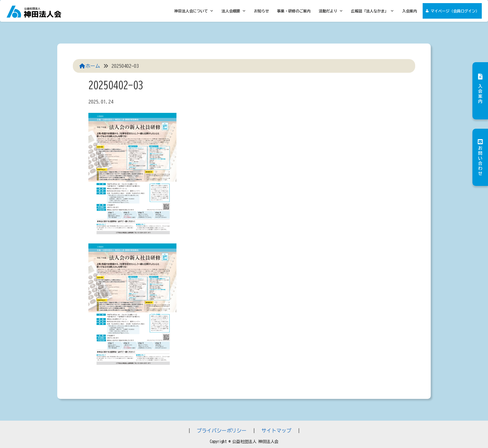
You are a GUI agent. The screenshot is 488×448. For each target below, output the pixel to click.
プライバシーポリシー (222, 431)
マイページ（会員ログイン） (455, 11)
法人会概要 (234, 11)
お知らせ (261, 11)
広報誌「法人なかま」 (373, 11)
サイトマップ (276, 431)
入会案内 (410, 11)
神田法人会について (194, 11)
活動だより (331, 11)
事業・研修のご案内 (294, 11)
